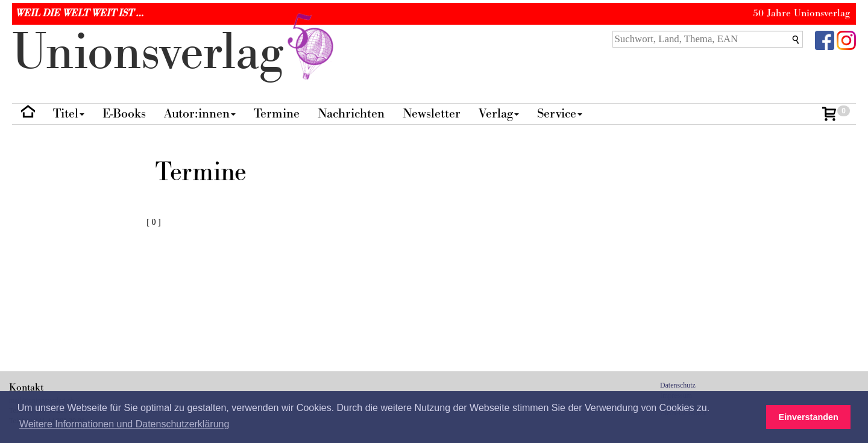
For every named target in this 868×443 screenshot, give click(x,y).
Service (560, 114)
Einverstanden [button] (809, 417)
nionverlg (175, 53)
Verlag (499, 114)
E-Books (124, 114)
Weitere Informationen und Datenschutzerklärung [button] (124, 424)
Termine (277, 114)
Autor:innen (200, 114)
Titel (69, 114)
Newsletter (432, 114)
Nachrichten (351, 114)
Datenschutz (678, 385)
